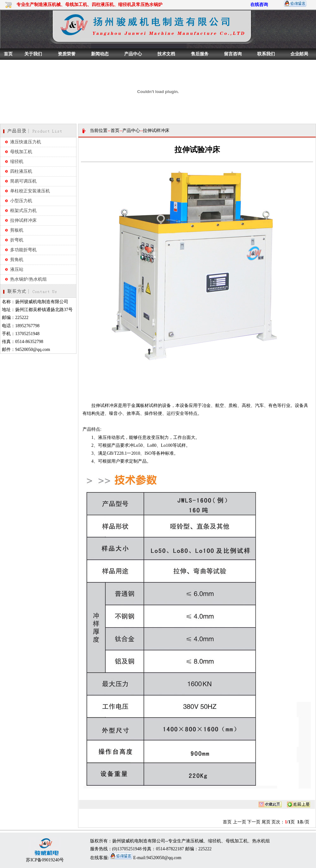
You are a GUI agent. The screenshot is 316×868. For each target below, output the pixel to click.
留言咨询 (233, 54)
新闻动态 (100, 54)
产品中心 (133, 54)
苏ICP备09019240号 (45, 860)
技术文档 (166, 54)
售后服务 (200, 54)
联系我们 (266, 54)
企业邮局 (299, 54)
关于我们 (33, 54)
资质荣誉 (67, 54)
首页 (8, 54)
